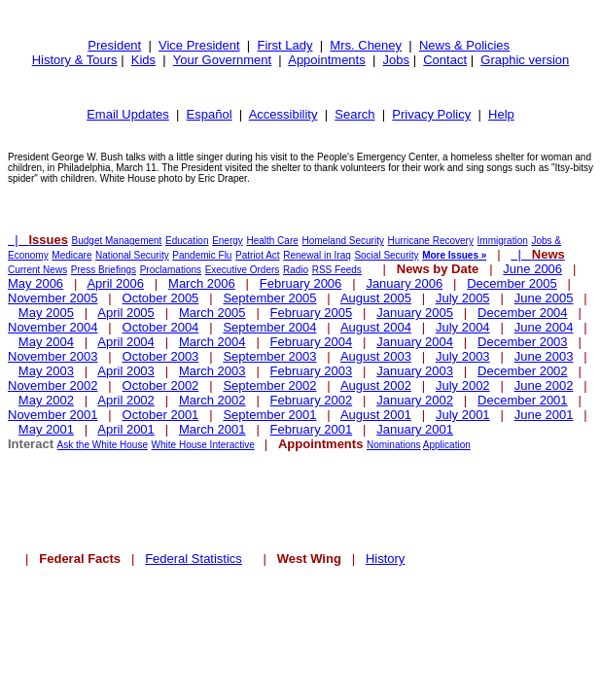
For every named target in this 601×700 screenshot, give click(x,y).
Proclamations (171, 270)
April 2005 (126, 313)
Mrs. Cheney (366, 45)
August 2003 (376, 356)
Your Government (222, 60)
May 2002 (46, 400)
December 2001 (523, 400)
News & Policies (464, 45)
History (385, 559)
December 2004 (523, 313)
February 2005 (312, 313)
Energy (228, 241)
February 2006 (301, 283)
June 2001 (544, 415)
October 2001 (161, 415)
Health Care (272, 241)
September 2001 (269, 415)
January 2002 (415, 400)
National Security (132, 255)
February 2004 (312, 342)
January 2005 (415, 313)
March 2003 (212, 371)
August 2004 (376, 327)
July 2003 (463, 356)
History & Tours (75, 60)
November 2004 (53, 327)
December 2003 (523, 342)
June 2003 (544, 356)
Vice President (199, 45)
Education (187, 241)
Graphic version (525, 60)
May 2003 (46, 371)
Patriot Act (258, 255)
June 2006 (532, 269)
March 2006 (202, 283)
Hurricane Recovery (431, 241)
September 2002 (269, 385)
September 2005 (269, 298)
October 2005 (161, 298)
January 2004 (415, 342)
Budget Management (117, 241)
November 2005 (53, 298)
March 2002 (212, 400)
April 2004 (126, 342)
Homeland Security (342, 241)
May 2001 (46, 429)
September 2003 (269, 356)
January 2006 (404, 283)
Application (447, 445)
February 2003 (312, 371)
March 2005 (212, 313)
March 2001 (212, 429)
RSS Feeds (337, 270)
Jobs (396, 60)
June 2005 (544, 298)
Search (354, 114)
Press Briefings (104, 270)
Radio (296, 270)
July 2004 (463, 327)
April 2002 (126, 400)
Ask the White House (103, 445)
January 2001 (415, 429)
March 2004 (212, 342)
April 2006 (115, 283)
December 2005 (512, 283)
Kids (143, 60)
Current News (37, 270)
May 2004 (46, 342)
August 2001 (376, 415)
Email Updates (128, 114)
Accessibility (283, 114)
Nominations (394, 445)
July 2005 (463, 298)
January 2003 (415, 371)
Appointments (327, 60)
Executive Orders (243, 270)
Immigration (503, 241)
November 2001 (53, 415)
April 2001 (126, 429)
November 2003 (53, 356)
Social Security (386, 255)
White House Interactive (203, 445)
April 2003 (126, 371)
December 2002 (523, 371)
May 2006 (35, 283)
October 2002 (161, 385)
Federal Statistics (194, 559)
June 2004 (544, 327)
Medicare (71, 255)
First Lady (284, 45)
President (114, 45)
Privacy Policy (431, 114)
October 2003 (161, 356)
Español (210, 114)
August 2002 (376, 385)
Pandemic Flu (202, 255)
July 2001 (463, 415)
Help (501, 114)
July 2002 (463, 385)
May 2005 (46, 313)
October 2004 (161, 327)
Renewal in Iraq (317, 255)
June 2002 (544, 385)
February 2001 (312, 429)
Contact (445, 60)
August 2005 (376, 298)
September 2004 (269, 327)
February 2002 (312, 400)
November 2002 (53, 385)
